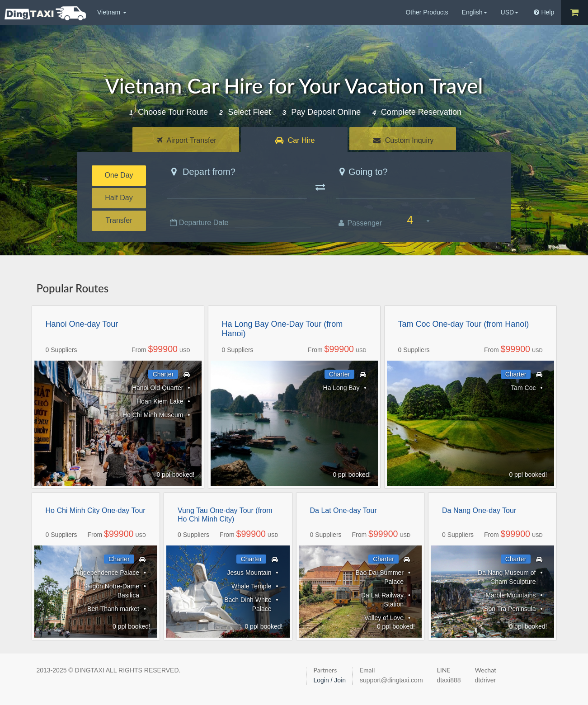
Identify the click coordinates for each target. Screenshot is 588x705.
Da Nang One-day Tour (479, 510)
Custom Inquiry (403, 140)
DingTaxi (45, 13)
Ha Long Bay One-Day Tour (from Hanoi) (282, 329)
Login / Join (329, 680)
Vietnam (112, 12)
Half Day (119, 198)
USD (510, 12)
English (475, 12)
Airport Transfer (187, 140)
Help (544, 12)
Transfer (119, 220)
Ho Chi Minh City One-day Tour (96, 510)
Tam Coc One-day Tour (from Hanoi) (464, 324)
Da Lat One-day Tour (343, 510)
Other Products (427, 12)
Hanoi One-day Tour (82, 324)
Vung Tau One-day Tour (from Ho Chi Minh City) (225, 515)
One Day (119, 175)
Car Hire (295, 140)
